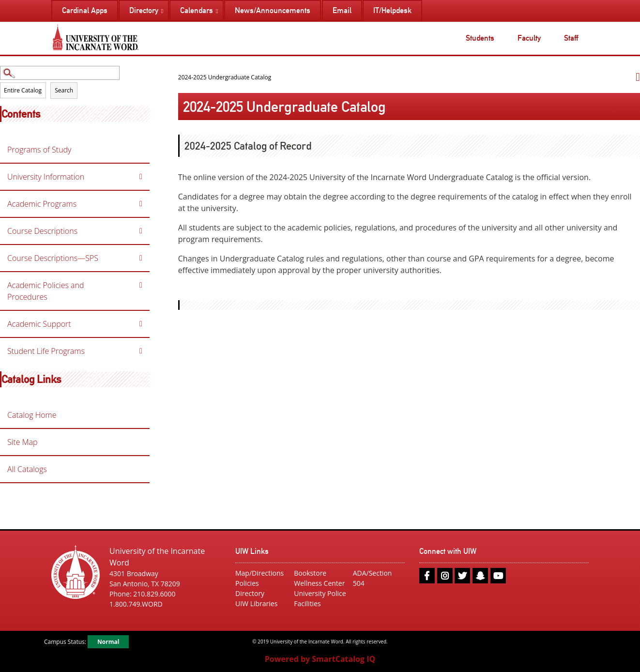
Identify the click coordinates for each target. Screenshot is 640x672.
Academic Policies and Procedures (46, 291)
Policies (247, 583)
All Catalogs (27, 469)
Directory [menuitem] (144, 10)
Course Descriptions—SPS (53, 258)
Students (480, 38)
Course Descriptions (42, 231)
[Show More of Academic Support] (141, 324)
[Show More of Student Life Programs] (141, 351)
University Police (320, 593)
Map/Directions (259, 573)
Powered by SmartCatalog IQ (320, 659)
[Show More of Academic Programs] (141, 204)
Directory (250, 593)
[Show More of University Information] (141, 177)
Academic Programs (42, 204)
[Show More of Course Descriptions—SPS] (141, 258)
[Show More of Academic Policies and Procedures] (141, 285)
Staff (571, 38)
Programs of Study (39, 150)
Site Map (22, 442)
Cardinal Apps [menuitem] (85, 10)
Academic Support (39, 324)
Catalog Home (32, 415)
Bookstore (310, 573)
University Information (46, 177)
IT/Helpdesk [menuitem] (392, 10)
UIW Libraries (256, 603)
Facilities (307, 603)
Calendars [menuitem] (197, 10)
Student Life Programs (46, 351)
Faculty (529, 38)
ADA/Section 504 (373, 578)
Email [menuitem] (342, 10)
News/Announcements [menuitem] (273, 10)
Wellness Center (319, 583)
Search (64, 90)
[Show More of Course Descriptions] (141, 231)
